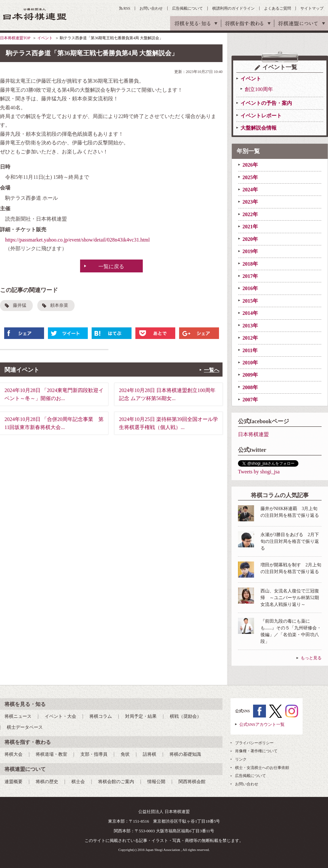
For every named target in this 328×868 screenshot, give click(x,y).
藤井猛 (20, 305)
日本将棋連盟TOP (15, 38)
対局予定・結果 (141, 716)
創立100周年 (259, 89)
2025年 (250, 177)
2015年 (250, 301)
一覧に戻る (111, 266)
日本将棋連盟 (253, 434)
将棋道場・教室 (51, 754)
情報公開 (156, 782)
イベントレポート (261, 116)
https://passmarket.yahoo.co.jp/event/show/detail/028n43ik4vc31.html (77, 240)
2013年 (250, 326)
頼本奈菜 (59, 305)
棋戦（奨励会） (186, 716)
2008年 (250, 387)
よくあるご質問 (278, 8)
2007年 (250, 400)
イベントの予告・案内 (266, 103)
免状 (125, 754)
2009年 (250, 375)
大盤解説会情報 (259, 128)
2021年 (250, 227)
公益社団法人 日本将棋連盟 (35, 14)
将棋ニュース (18, 716)
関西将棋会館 (192, 782)
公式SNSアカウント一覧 (262, 724)
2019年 (250, 251)
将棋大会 (14, 754)
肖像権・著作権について (256, 751)
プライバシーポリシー (254, 743)
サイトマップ (312, 8)
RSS (127, 8)
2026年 (250, 165)
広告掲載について (187, 8)
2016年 (250, 288)
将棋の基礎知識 (185, 754)
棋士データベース (25, 727)
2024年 (250, 190)
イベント (45, 38)
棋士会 (78, 782)
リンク (241, 759)
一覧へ (212, 370)
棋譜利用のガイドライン (233, 8)
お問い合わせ (151, 8)
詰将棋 (150, 754)
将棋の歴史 (47, 782)
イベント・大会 (60, 716)
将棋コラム (101, 716)
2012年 (250, 338)
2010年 (250, 363)
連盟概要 (14, 782)
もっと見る (311, 658)
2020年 (250, 239)
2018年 (250, 264)
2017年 (250, 276)
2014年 (250, 313)
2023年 (250, 202)
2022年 (250, 214)
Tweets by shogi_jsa (259, 472)
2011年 (250, 350)
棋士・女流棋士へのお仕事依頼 (262, 768)
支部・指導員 (94, 754)
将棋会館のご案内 (116, 782)
